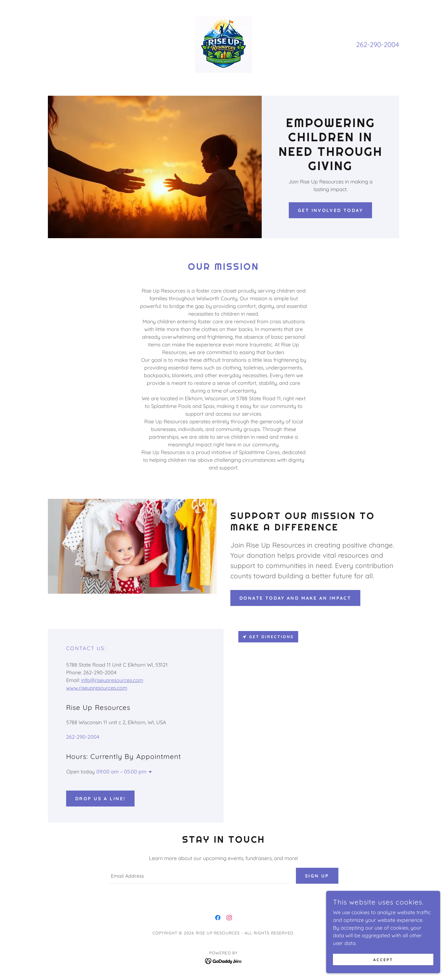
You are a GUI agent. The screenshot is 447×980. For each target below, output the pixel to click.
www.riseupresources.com (97, 688)
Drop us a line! (100, 799)
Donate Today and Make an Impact (296, 598)
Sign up (317, 876)
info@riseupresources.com (112, 680)
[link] (223, 44)
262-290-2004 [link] (378, 44)
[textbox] (199, 876)
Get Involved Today (330, 210)
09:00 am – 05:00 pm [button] (121, 772)
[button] (149, 772)
